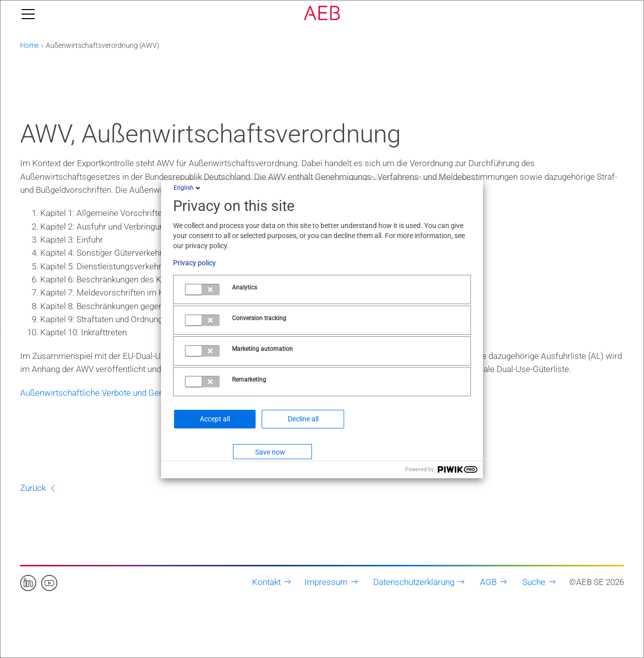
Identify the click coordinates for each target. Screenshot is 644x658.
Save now (270, 452)
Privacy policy (194, 263)
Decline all (303, 419)
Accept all (215, 419)
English (188, 188)
